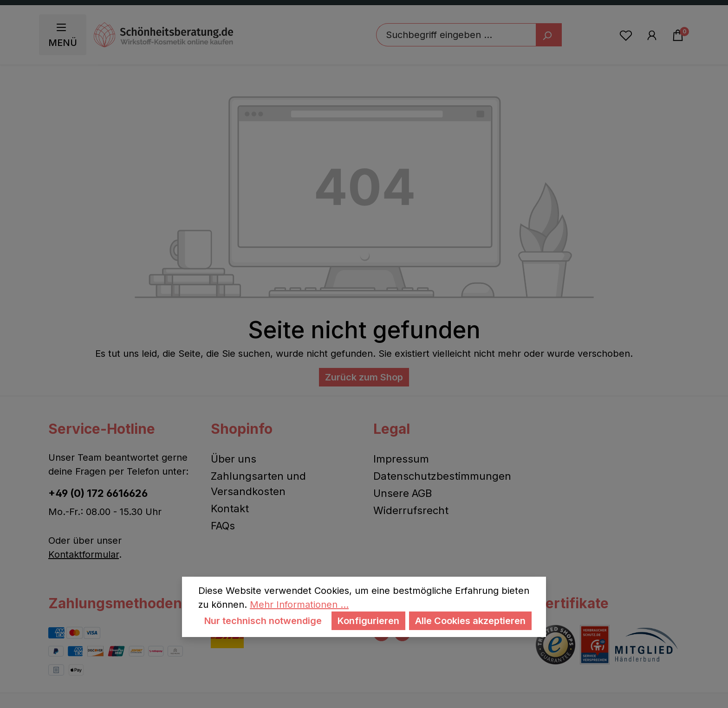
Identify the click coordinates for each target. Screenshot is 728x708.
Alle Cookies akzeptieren (470, 621)
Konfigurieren (368, 621)
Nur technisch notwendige (263, 621)
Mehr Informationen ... (299, 605)
